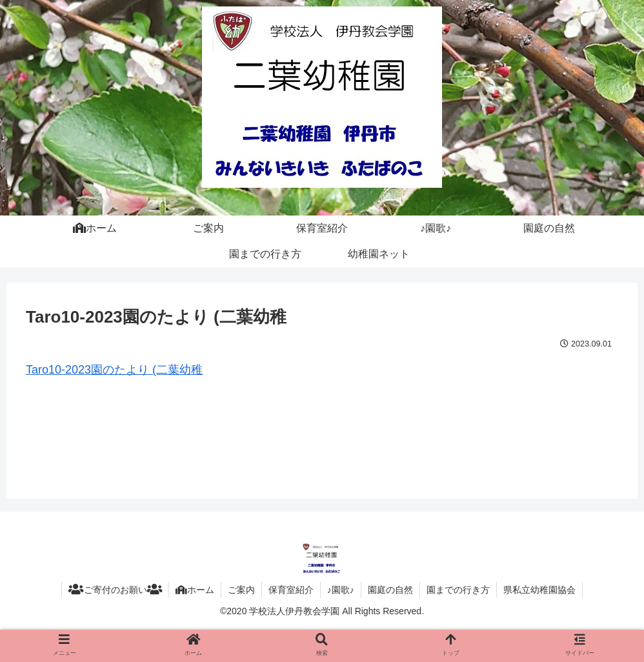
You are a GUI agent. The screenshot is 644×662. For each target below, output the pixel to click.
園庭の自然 (390, 590)
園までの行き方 (458, 590)
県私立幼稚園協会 (539, 590)
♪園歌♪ (341, 590)
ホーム (195, 590)
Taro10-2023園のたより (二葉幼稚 (114, 370)
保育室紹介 (291, 590)
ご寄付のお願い (115, 590)
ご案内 (241, 590)
